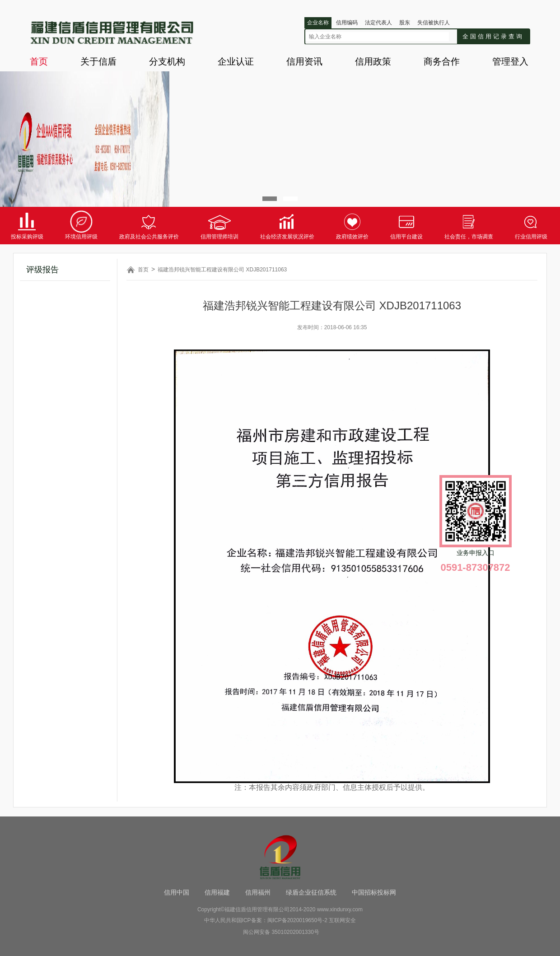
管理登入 (510, 61)
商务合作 (442, 61)
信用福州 (258, 892)
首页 (39, 61)
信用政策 (373, 61)
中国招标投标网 (374, 892)
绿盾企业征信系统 (311, 892)
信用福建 (217, 892)
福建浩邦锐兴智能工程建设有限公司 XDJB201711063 (222, 270)
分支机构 (167, 61)
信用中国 (177, 892)
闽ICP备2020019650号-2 (297, 920)
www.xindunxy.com (340, 909)
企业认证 (236, 61)
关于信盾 (98, 61)
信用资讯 (304, 61)
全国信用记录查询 (493, 36)
